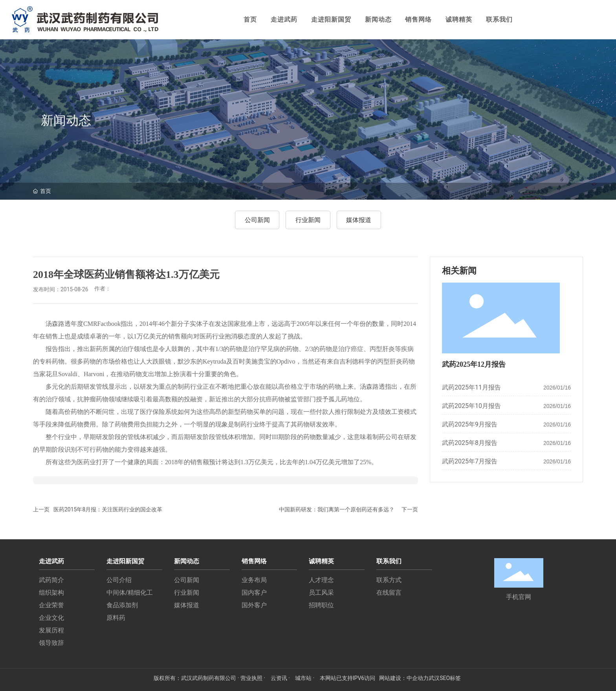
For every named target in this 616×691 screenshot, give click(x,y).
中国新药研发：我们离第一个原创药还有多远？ (337, 509)
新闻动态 (378, 19)
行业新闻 (308, 220)
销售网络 (418, 19)
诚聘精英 (459, 19)
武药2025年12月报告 (474, 364)
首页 (250, 19)
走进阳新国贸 (331, 19)
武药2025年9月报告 (470, 424)
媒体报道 (359, 220)
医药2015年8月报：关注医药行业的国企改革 (108, 509)
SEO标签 (450, 678)
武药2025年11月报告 (471, 387)
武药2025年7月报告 (470, 461)
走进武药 (284, 19)
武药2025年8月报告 (470, 443)
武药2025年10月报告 (471, 406)
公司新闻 (257, 220)
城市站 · (305, 678)
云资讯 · (281, 678)
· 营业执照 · (251, 678)
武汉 (434, 678)
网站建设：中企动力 (404, 678)
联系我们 (499, 19)
